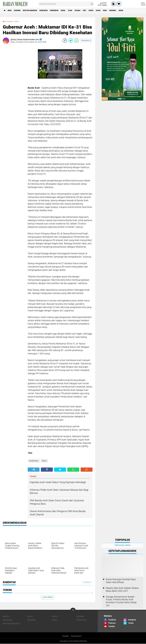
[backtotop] (73, 610)
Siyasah (95, 10)
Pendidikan (66, 10)
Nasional (139, 10)
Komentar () (86, 40)
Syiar (86, 10)
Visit (104, 10)
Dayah (121, 10)
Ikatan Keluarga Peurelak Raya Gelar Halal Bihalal (121, 581)
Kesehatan (53, 10)
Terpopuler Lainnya (122, 545)
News (12, 10)
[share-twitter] (71, 40)
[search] (66, 4)
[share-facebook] (65, 40)
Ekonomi (21, 10)
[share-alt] (34, 469)
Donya (112, 10)
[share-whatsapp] (76, 40)
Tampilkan (87, 582)
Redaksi (65, 636)
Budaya (6, 616)
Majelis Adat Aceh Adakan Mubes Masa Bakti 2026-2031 (122, 589)
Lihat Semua (48, 597)
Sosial (77, 10)
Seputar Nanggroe (36, 10)
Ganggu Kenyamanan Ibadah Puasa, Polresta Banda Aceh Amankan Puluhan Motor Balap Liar (121, 601)
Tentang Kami (76, 636)
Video (129, 10)
